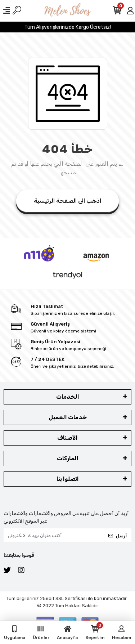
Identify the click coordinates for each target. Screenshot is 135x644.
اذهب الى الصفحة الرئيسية (67, 201)
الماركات (68, 458)
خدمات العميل (68, 417)
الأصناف (67, 438)
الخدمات (68, 397)
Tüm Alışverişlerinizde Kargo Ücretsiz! (68, 27)
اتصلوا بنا (68, 479)
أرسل (118, 536)
